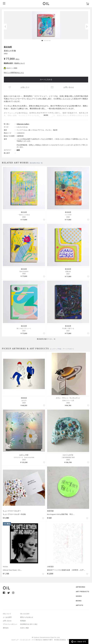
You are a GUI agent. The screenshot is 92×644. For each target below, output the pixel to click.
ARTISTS (79, 605)
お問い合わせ (69, 87)
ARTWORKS (81, 587)
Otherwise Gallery (23, 124)
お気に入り (25, 87)
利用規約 (23, 621)
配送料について (20, 63)
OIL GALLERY (25, 614)
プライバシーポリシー (10, 624)
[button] (87, 27)
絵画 (18, 150)
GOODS (79, 596)
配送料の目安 (8, 63)
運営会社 (6, 628)
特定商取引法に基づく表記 (29, 624)
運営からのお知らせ (27, 617)
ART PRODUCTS (82, 592)
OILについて (7, 614)
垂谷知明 (8, 47)
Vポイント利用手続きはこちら (14, 73)
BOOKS (79, 601)
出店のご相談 (24, 628)
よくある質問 (7, 617)
